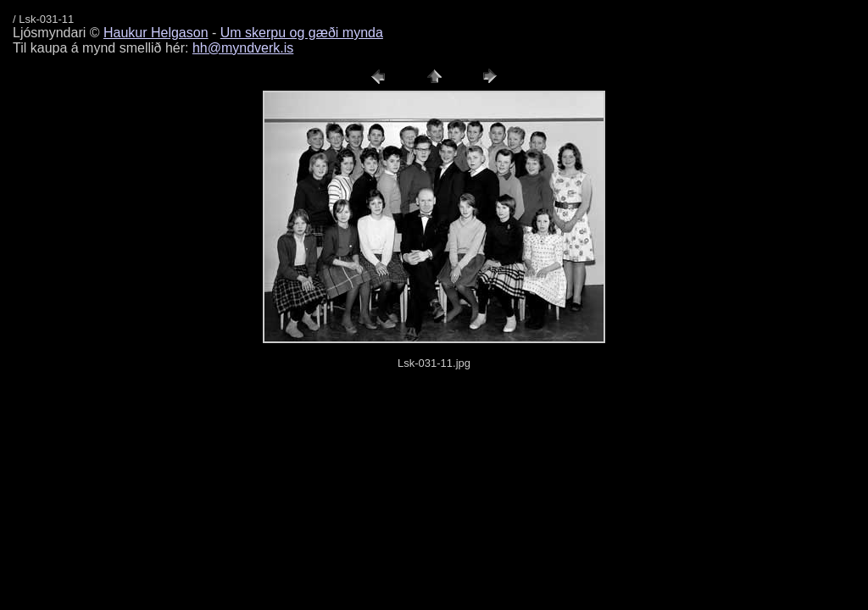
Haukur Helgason (156, 33)
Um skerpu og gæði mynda (302, 33)
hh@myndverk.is (243, 48)
